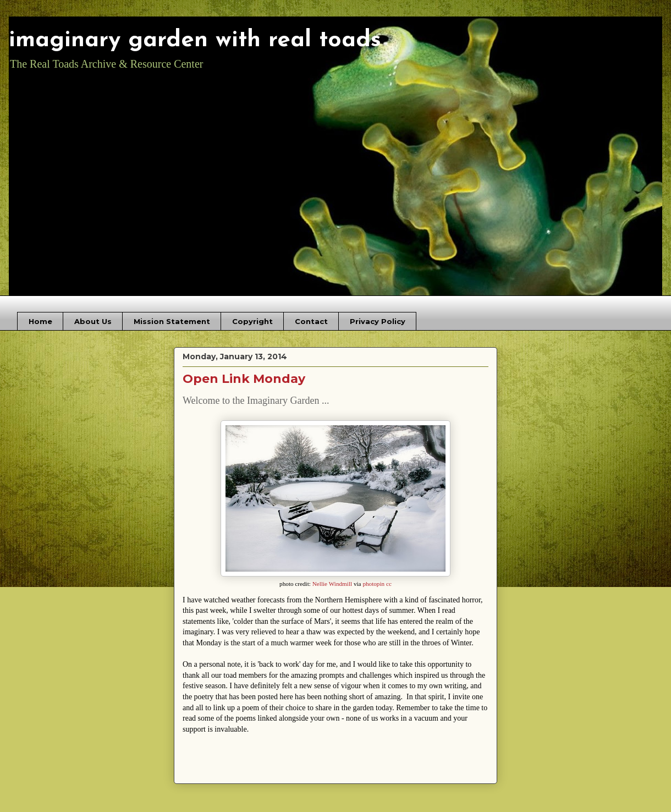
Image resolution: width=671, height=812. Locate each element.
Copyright (252, 321)
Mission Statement (172, 321)
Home (40, 321)
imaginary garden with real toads (195, 40)
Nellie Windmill (332, 584)
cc (389, 584)
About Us (93, 321)
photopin (373, 584)
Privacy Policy (378, 321)
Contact (311, 321)
